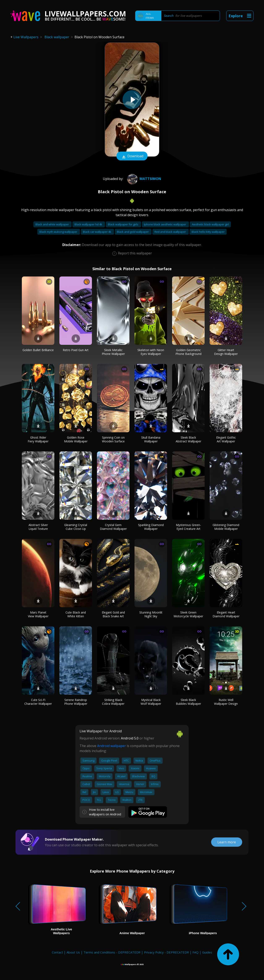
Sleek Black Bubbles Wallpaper (188, 702)
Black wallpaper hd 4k (89, 224)
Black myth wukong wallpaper (59, 232)
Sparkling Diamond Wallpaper (151, 527)
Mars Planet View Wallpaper (38, 614)
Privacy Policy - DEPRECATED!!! (166, 952)
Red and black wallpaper (171, 232)
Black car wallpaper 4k (97, 232)
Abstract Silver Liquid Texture (38, 527)
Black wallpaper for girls (123, 224)
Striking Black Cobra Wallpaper (113, 702)
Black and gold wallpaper (133, 232)
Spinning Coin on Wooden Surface (113, 439)
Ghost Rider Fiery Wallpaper (38, 439)
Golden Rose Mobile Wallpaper (76, 439)
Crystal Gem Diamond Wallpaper (113, 527)
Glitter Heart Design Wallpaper (226, 352)
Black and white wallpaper (52, 224)
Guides (207, 952)
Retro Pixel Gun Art (76, 350)
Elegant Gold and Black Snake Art (113, 614)
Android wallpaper (112, 746)
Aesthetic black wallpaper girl (210, 224)
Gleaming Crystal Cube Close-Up (76, 527)
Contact (57, 952)
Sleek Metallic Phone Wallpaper (113, 352)
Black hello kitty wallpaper (208, 232)
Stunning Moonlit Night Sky (151, 614)
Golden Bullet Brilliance (38, 350)
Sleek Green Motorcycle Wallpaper (188, 614)
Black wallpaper (57, 37)
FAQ (195, 952)
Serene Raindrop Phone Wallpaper (76, 702)
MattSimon (144, 179)
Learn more (227, 842)
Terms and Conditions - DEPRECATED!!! (112, 952)
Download (132, 156)
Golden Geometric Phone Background (188, 352)
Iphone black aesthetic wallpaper (165, 224)
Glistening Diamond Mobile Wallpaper (226, 527)
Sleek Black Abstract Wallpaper (188, 439)
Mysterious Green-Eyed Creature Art (188, 527)
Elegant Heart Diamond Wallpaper (226, 614)
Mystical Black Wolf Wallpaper (151, 702)
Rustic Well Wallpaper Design (226, 702)
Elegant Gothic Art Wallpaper (226, 439)
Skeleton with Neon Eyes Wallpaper (151, 352)
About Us (73, 952)
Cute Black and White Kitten (76, 614)
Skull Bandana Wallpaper (151, 439)
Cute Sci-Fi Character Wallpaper (38, 702)
